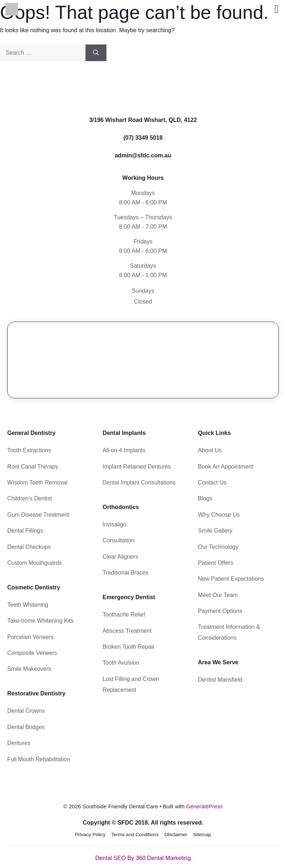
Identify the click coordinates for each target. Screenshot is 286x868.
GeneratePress (204, 806)
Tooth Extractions (30, 450)
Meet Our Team (218, 595)
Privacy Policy (89, 835)
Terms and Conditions (135, 835)
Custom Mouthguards (35, 563)
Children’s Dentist (30, 498)
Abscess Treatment (127, 631)
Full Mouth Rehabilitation (39, 759)
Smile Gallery (215, 531)
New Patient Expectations (231, 579)
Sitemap (204, 835)
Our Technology (218, 547)
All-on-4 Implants (124, 450)
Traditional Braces (126, 573)
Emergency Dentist (129, 597)
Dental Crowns (26, 711)
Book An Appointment (226, 467)
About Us (210, 450)
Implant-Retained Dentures (137, 467)
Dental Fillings (25, 531)
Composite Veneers (33, 653)
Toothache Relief (124, 615)
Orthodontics (121, 507)
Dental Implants (124, 433)
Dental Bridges (26, 727)
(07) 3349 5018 (143, 138)
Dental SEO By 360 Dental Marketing (143, 859)
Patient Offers (216, 563)
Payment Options (220, 611)
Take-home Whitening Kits (41, 621)
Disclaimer (177, 835)
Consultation (119, 540)
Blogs (205, 498)
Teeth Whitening (28, 605)
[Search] (96, 53)
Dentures (19, 743)
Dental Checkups (29, 547)
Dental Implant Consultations (140, 482)
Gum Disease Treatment (39, 515)
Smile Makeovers (30, 669)
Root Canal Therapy (33, 467)
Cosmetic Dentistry (34, 587)
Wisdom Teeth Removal (38, 482)
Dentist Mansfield (220, 680)
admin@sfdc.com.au (143, 155)
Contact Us (212, 482)
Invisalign (115, 524)
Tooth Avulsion (121, 663)
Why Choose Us (219, 515)
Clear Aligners (121, 557)
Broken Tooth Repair (129, 647)
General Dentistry (31, 433)
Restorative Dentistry (36, 693)
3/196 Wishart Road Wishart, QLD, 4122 (143, 120)
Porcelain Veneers (31, 637)
